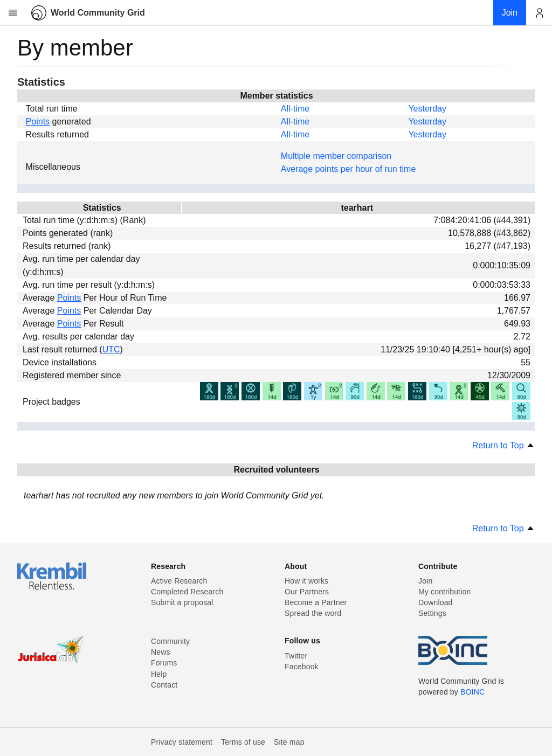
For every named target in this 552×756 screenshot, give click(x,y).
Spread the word (313, 613)
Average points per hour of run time (349, 169)
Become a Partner (316, 602)
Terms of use (243, 742)
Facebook (302, 667)
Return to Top (503, 445)
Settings (432, 613)
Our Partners (307, 592)
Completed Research (187, 592)
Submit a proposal (182, 602)
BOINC (472, 692)
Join (425, 581)
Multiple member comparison (336, 156)
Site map (289, 742)
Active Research (179, 581)
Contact (164, 685)
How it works (306, 581)
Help (159, 674)
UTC (111, 349)
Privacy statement (182, 742)
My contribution (444, 592)
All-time (295, 109)
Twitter (296, 656)
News (161, 652)
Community (170, 641)
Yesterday (427, 109)
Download (436, 602)
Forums (164, 663)
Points (38, 122)
